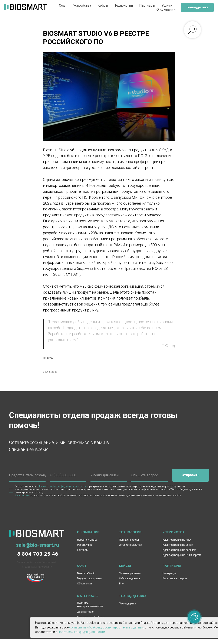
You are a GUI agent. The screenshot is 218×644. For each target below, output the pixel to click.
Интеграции (169, 578)
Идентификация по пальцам (179, 555)
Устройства (82, 5)
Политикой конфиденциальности (63, 491)
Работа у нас (85, 550)
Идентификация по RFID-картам (182, 560)
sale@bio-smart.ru (37, 550)
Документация (86, 617)
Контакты (83, 555)
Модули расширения (89, 583)
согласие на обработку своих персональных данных (106, 627)
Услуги (167, 5)
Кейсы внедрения (129, 583)
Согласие (22, 500)
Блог (122, 588)
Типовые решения (130, 578)
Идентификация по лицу (177, 544)
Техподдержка (128, 608)
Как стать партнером (175, 583)
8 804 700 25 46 (38, 559)
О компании (166, 9)
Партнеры (147, 5)
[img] (35, 582)
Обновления (84, 588)
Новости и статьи (87, 544)
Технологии (124, 5)
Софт (63, 5)
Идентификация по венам (178, 550)
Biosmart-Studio (86, 578)
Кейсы (103, 5)
